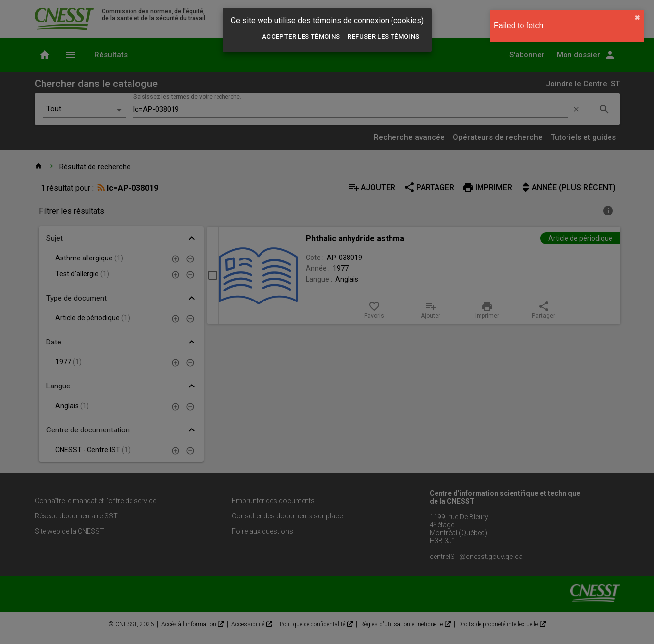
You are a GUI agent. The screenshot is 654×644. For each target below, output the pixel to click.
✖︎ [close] (637, 18)
